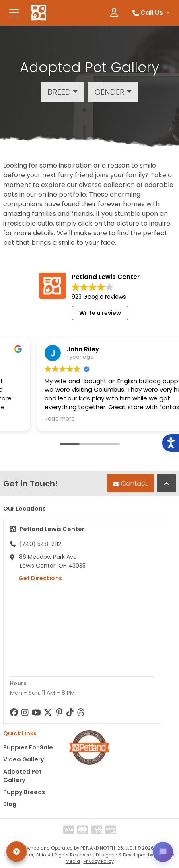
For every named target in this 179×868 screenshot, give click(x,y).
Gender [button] (110, 92)
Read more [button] (29, 419)
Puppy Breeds (24, 792)
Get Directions (36, 578)
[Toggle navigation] (14, 13)
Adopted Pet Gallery (23, 776)
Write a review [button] (100, 313)
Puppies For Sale (28, 747)
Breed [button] (59, 92)
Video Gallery (24, 759)
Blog (10, 804)
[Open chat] (163, 852)
